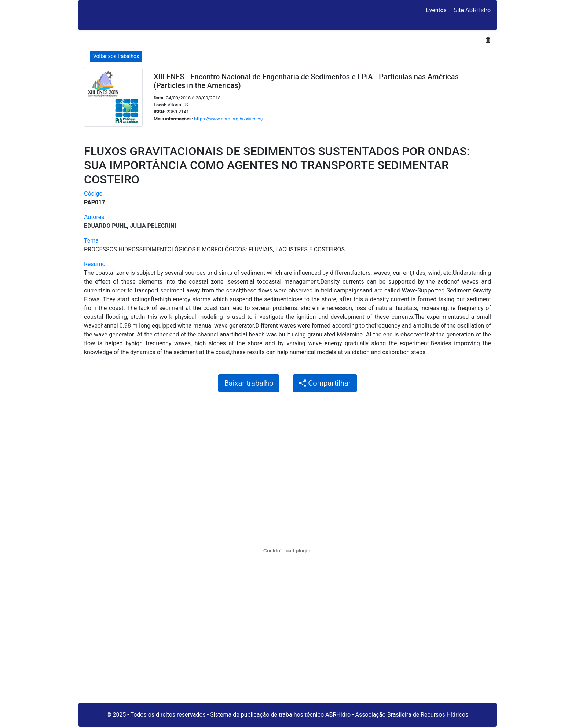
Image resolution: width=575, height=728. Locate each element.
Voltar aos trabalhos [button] (116, 56)
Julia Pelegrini (153, 226)
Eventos (436, 10)
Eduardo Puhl (105, 226)
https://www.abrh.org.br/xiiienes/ (229, 119)
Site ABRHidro (472, 10)
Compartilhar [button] (325, 383)
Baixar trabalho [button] (249, 383)
